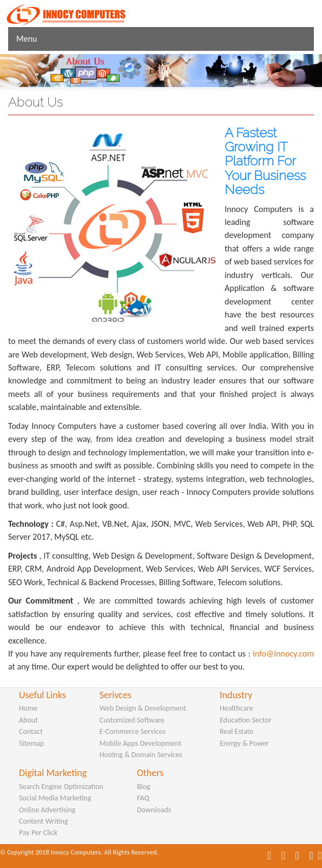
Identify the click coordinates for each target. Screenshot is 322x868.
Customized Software (132, 720)
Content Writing (44, 821)
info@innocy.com (283, 654)
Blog (144, 787)
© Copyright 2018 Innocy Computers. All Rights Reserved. (79, 852)
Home (28, 708)
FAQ (143, 798)
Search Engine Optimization (61, 787)
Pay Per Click (38, 833)
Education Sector (246, 720)
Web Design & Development (143, 708)
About (28, 720)
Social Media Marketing (55, 798)
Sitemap (31, 743)
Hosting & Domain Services (141, 755)
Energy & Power (244, 743)
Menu (27, 39)
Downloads (154, 810)
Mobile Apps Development (140, 743)
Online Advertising (47, 810)
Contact (31, 731)
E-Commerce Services (133, 731)
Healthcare (236, 708)
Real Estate (236, 731)
